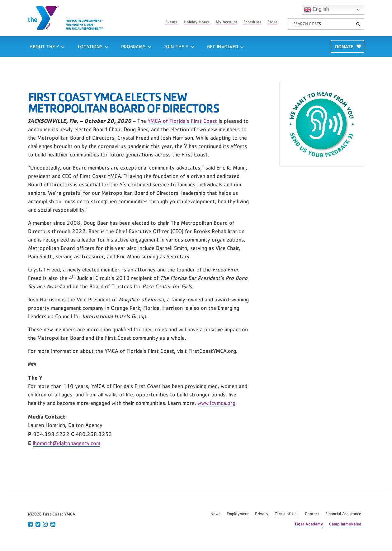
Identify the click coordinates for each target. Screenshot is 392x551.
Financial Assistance (343, 514)
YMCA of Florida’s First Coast (182, 121)
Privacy (262, 514)
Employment (238, 514)
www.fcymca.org (216, 403)
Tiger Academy (309, 524)
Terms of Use (287, 514)
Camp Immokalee (345, 524)
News (215, 514)
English (316, 10)
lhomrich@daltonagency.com (66, 443)
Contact (312, 514)
